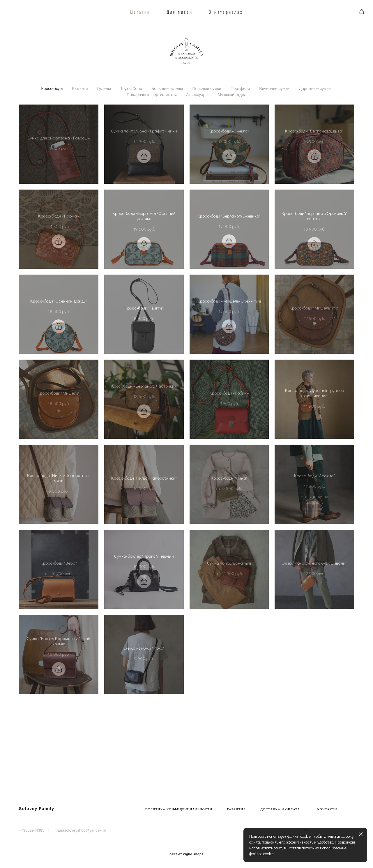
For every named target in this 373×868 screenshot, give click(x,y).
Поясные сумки (207, 104)
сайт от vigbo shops (186, 854)
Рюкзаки (80, 104)
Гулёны (104, 104)
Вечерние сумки (274, 104)
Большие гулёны (167, 104)
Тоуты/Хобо (131, 104)
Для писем (180, 8)
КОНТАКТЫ (328, 809)
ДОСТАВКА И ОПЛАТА (280, 809)
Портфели (240, 104)
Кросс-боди (52, 104)
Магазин (140, 8)
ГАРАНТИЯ (237, 809)
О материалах (226, 8)
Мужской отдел (232, 110)
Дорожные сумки (315, 104)
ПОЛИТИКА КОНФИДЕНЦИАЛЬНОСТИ (179, 809)
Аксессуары (197, 110)
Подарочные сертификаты (152, 110)
